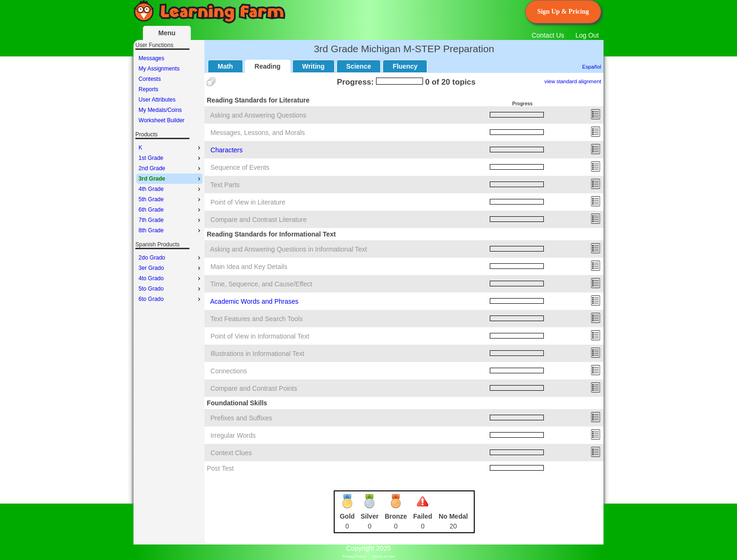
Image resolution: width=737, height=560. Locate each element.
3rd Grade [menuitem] (171, 179)
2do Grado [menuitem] (171, 258)
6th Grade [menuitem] (171, 210)
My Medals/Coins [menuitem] (160, 110)
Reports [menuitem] (149, 89)
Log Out (587, 35)
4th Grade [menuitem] (171, 189)
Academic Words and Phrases (254, 301)
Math (225, 66)
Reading (268, 66)
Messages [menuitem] (152, 58)
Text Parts (225, 185)
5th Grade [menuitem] (171, 199)
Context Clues (231, 453)
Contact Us (548, 35)
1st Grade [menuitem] (171, 158)
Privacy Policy (354, 556)
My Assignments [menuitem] (159, 69)
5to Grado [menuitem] (171, 289)
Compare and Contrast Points (254, 388)
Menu (167, 33)
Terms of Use (383, 556)
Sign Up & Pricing (563, 12)
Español (592, 67)
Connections (229, 371)
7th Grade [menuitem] (171, 220)
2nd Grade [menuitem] (171, 168)
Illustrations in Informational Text (258, 354)
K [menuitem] (171, 148)
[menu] (169, 89)
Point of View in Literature (248, 202)
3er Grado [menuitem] (171, 268)
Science (359, 66)
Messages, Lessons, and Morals (258, 133)
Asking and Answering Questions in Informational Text (289, 249)
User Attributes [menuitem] (157, 100)
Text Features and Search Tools (257, 319)
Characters (227, 150)
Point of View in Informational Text (260, 336)
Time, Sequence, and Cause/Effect (261, 284)
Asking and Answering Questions (258, 115)
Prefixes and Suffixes (241, 418)
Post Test (220, 468)
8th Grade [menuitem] (171, 230)
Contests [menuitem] (150, 79)
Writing (314, 66)
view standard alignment (573, 81)
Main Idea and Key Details (249, 267)
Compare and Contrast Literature (259, 220)
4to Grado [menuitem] (171, 278)
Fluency (405, 66)
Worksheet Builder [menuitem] (162, 120)
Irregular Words (233, 435)
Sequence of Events (240, 167)
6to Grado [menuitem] (171, 299)
